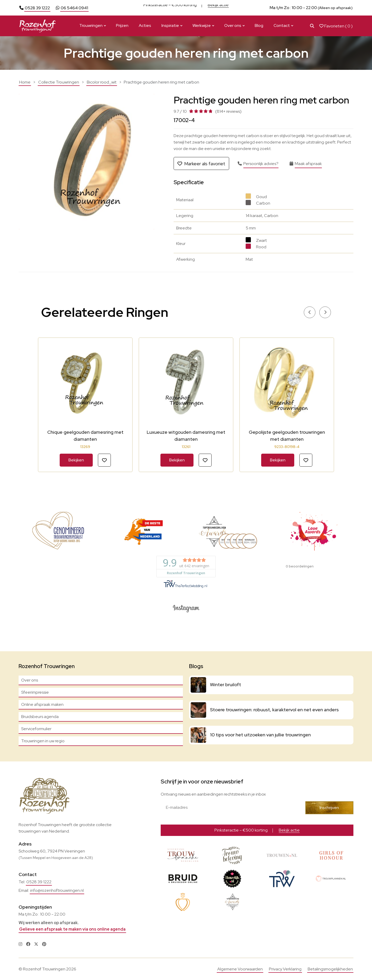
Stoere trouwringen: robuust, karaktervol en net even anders (274, 710)
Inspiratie (170, 25)
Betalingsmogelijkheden (330, 969)
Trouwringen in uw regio (43, 741)
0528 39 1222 (37, 8)
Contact (282, 25)
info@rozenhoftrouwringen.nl (57, 890)
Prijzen (122, 25)
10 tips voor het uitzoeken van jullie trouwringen (260, 735)
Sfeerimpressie (35, 692)
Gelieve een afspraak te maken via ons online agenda (72, 929)
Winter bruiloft (226, 684)
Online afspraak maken (42, 704)
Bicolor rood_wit (102, 82)
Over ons (233, 25)
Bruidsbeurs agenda (40, 717)
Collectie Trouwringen (59, 82)
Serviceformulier (36, 729)
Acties (145, 25)
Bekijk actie (218, 8)
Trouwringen (91, 25)
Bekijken (76, 460)
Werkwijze (202, 25)
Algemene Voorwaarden (240, 969)
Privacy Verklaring (285, 969)
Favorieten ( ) (336, 26)
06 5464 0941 (74, 8)
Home (25, 82)
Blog (259, 25)
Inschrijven (329, 808)
